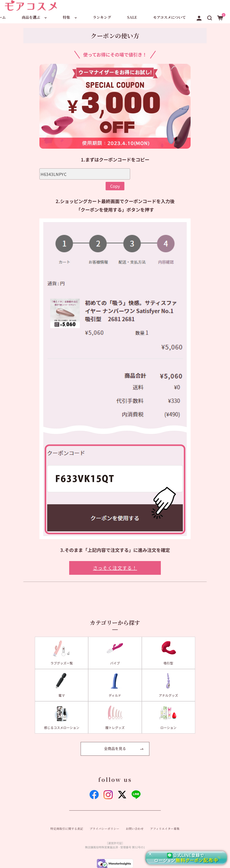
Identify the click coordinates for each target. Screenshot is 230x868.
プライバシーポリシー (104, 829)
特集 (66, 17)
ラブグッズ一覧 (62, 663)
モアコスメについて (169, 17)
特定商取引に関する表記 (67, 829)
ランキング (102, 17)
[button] (210, 17)
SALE (132, 17)
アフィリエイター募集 (165, 829)
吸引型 (168, 663)
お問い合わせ (135, 829)
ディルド (115, 695)
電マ (62, 695)
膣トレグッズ (115, 728)
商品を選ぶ (31, 17)
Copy (115, 186)
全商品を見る (115, 748)
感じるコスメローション (62, 728)
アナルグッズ (168, 695)
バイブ (115, 663)
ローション (168, 728)
